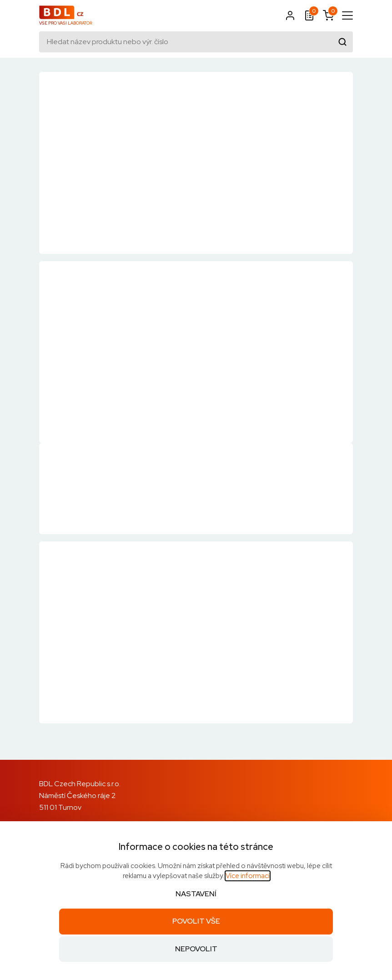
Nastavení (196, 894)
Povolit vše (196, 921)
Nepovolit (196, 949)
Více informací (248, 876)
